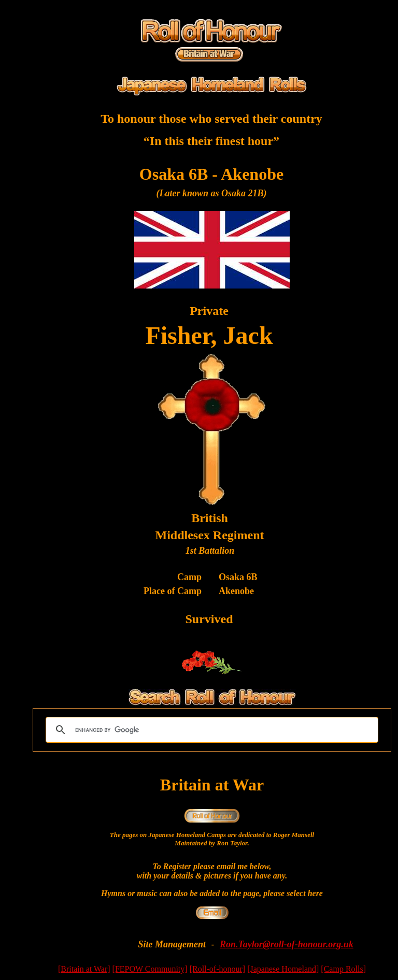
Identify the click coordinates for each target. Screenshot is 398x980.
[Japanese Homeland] (283, 969)
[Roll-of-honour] (218, 969)
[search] (210, 730)
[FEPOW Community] (150, 969)
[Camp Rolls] (343, 969)
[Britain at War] (84, 969)
